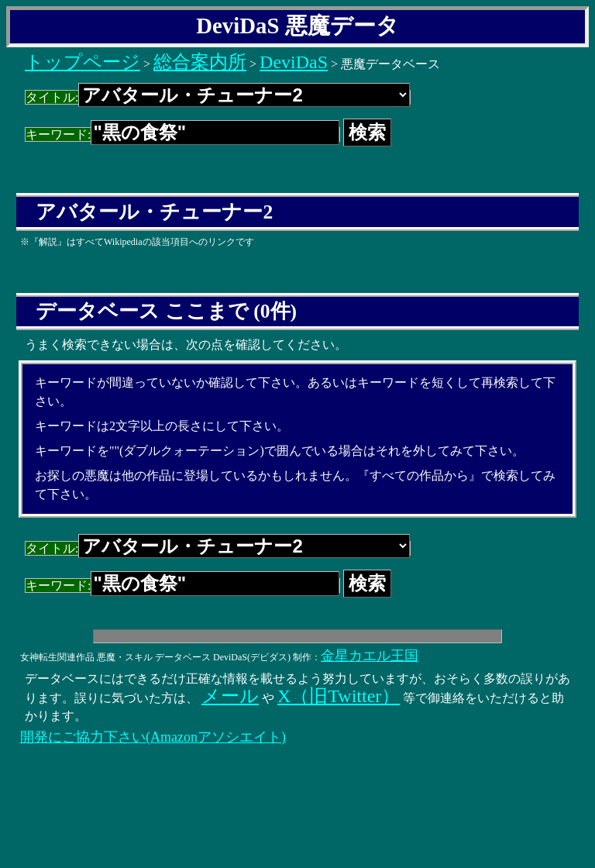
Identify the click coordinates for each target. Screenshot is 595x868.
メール (230, 696)
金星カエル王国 (370, 656)
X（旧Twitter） (339, 696)
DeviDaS (294, 62)
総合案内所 (200, 62)
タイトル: (218, 97)
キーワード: (182, 134)
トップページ (83, 62)
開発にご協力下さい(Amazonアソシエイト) (153, 737)
